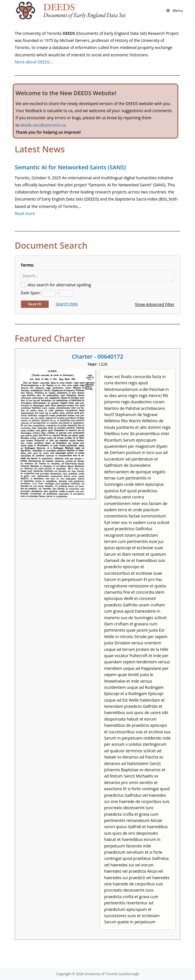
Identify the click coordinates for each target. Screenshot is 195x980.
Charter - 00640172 (98, 356)
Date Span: (31, 293)
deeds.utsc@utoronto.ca (43, 125)
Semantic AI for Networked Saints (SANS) (70, 167)
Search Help (67, 304)
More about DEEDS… (34, 62)
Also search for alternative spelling (59, 285)
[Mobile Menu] (175, 10)
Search (35, 304)
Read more (25, 213)
